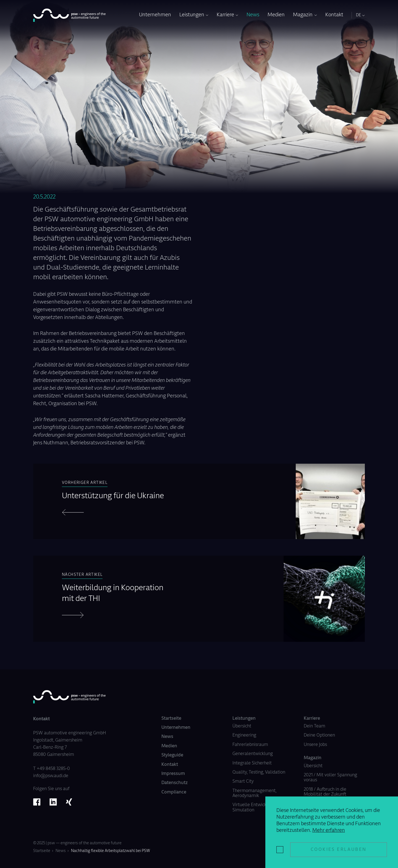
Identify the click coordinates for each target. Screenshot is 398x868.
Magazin (303, 15)
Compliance (174, 792)
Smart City (243, 782)
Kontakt (334, 15)
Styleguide (172, 755)
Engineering (244, 735)
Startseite (171, 719)
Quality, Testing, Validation (259, 772)
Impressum (173, 774)
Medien (276, 15)
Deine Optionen (319, 735)
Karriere (225, 15)
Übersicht (242, 726)
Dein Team (315, 726)
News (253, 15)
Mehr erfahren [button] (329, 831)
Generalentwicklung (253, 754)
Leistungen (192, 15)
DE (358, 15)
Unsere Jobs (315, 745)
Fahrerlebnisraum (250, 745)
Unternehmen (155, 15)
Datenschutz (175, 783)
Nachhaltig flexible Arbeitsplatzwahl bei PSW (111, 851)
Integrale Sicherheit (252, 763)
